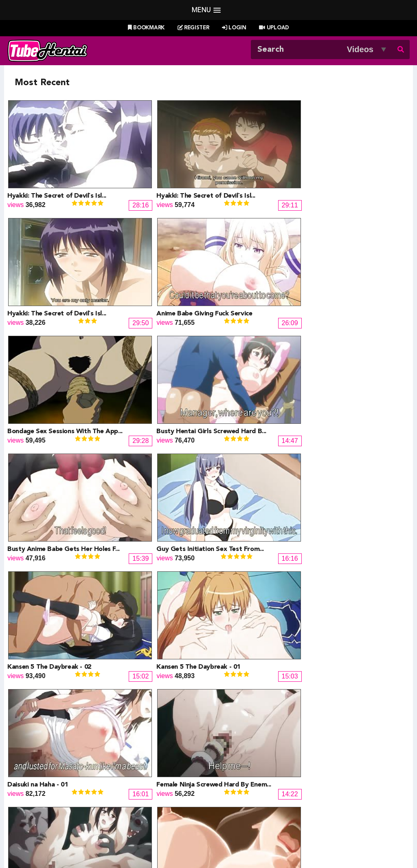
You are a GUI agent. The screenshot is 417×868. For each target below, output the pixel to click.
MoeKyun (323, 785)
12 (253, 642)
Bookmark (146, 28)
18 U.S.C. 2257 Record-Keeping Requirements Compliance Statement (300, 842)
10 (217, 642)
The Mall (226, 794)
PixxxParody (232, 755)
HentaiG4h (38, 785)
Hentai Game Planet (52, 765)
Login (234, 28)
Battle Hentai (232, 775)
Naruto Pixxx (232, 785)
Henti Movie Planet (241, 765)
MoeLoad (322, 775)
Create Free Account (220, 832)
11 (235, 642)
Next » (389, 642)
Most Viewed (200, 821)
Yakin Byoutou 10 (135, 605)
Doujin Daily (135, 755)
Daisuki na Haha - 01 (241, 342)
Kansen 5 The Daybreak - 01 (151, 342)
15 (307, 642)
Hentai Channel (45, 755)
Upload (274, 28)
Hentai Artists (137, 785)
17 (343, 642)
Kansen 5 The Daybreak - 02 (49, 342)
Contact (267, 832)
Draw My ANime (142, 775)
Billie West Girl (330, 755)
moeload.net (41, 794)
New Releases (156, 821)
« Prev (29, 642)
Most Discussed (281, 821)
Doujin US (133, 765)
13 (271, 642)
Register (193, 28)
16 (325, 642)
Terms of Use (180, 842)
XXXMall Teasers (334, 765)
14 (289, 642)
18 (361, 642)
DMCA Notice (137, 842)
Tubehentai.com (41, 842)
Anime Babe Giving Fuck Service (360, 166)
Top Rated (239, 821)
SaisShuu (132, 794)
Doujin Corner (43, 775)
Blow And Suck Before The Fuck (55, 605)
